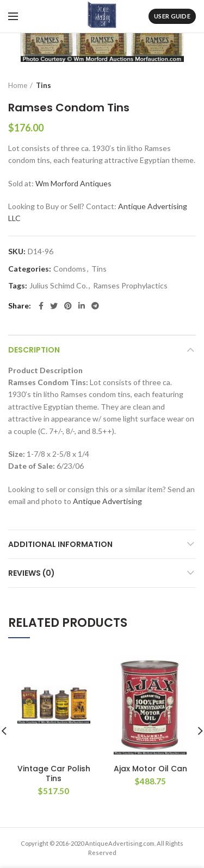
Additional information (60, 544)
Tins (44, 85)
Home (18, 85)
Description (34, 350)
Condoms (70, 269)
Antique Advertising (107, 501)
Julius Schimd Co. (58, 286)
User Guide (172, 16)
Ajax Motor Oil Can (150, 769)
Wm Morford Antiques (73, 183)
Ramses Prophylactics (130, 286)
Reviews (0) (32, 573)
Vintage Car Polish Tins (54, 773)
